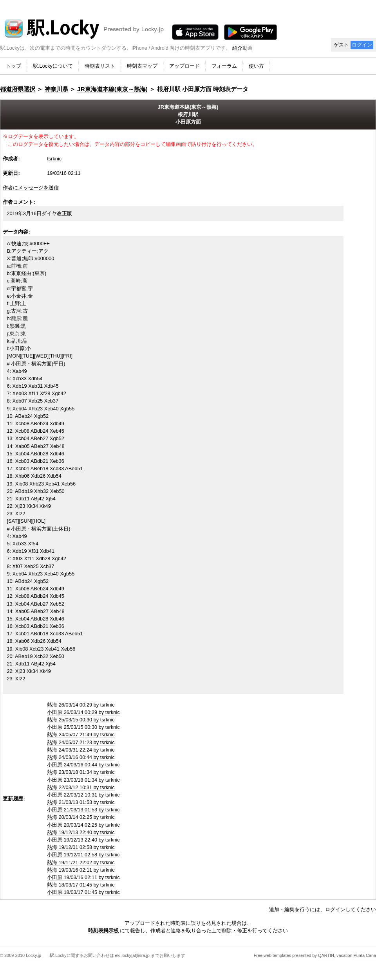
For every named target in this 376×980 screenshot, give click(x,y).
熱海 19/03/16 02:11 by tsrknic (81, 870)
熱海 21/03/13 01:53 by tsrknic (81, 802)
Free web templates (273, 955)
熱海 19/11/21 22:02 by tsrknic (81, 862)
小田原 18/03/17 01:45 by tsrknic (83, 892)
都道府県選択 (18, 89)
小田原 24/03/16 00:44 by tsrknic (83, 765)
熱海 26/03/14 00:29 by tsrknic (81, 705)
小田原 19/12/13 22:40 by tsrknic (83, 840)
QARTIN (326, 955)
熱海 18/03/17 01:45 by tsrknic (81, 885)
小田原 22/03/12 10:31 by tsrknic (83, 795)
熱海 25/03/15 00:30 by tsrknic (81, 720)
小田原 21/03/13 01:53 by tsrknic (83, 810)
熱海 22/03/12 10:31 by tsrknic (81, 787)
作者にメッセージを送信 (31, 188)
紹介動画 (242, 48)
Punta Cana (365, 955)
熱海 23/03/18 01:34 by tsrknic (81, 772)
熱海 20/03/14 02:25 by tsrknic (81, 817)
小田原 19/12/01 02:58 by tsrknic (83, 855)
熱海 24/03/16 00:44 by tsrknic (81, 757)
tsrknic (54, 159)
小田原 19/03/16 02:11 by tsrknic (83, 877)
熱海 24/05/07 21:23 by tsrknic (81, 742)
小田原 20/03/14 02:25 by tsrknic (83, 825)
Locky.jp (33, 955)
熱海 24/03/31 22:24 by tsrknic (81, 750)
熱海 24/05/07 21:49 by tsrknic (81, 735)
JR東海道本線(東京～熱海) (112, 89)
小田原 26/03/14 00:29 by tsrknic (83, 712)
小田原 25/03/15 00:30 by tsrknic (83, 727)
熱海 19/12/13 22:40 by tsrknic (81, 832)
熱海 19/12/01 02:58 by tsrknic (81, 847)
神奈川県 (56, 89)
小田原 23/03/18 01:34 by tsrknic (83, 780)
